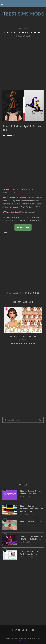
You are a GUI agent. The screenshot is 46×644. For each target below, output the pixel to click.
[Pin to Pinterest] (33, 293)
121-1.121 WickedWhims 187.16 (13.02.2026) (31, 538)
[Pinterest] (16, 630)
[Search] (44, 4)
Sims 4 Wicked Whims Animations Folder (30, 492)
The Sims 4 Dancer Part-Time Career (29, 553)
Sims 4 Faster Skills (31, 521)
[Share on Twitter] (31, 293)
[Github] (29, 630)
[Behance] (23, 630)
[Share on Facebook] (29, 293)
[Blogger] (33, 630)
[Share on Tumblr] (36, 293)
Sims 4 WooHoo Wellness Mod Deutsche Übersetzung (31, 509)
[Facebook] (13, 630)
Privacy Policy (23, 640)
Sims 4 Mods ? (8, 135)
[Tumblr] (26, 630)
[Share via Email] (38, 293)
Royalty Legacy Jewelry (23, 336)
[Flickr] (19, 630)
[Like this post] (26, 293)
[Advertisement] (23, 63)
